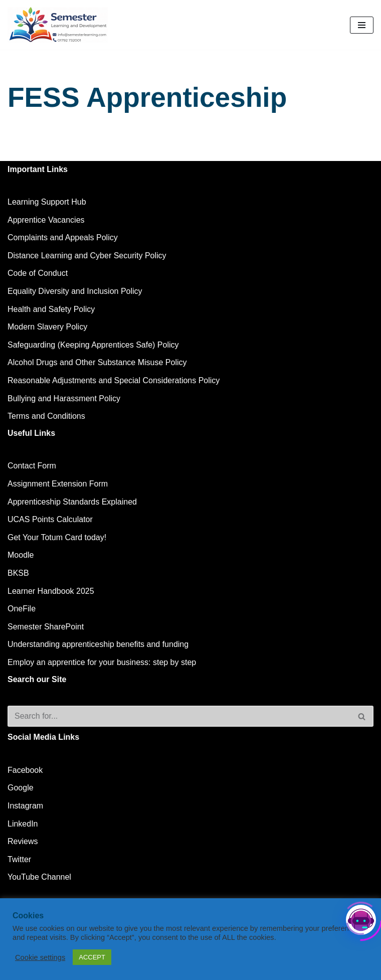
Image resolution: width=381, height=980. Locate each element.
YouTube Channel (39, 877)
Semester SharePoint (46, 627)
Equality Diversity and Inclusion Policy (75, 291)
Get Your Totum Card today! (57, 537)
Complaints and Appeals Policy (63, 237)
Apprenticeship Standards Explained (72, 502)
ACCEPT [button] (92, 957)
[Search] (179, 716)
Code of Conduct (38, 273)
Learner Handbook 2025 (51, 591)
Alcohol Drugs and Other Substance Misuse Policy (97, 362)
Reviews (23, 841)
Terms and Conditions (46, 416)
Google (21, 788)
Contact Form (32, 466)
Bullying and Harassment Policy (64, 398)
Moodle (21, 555)
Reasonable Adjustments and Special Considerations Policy (114, 380)
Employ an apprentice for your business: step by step (102, 662)
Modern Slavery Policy (47, 327)
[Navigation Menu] (362, 25)
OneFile (22, 609)
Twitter (19, 859)
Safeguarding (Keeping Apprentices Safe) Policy (93, 345)
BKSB (18, 573)
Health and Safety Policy (51, 309)
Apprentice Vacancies (46, 220)
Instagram (25, 806)
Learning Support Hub (47, 202)
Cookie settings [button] (40, 957)
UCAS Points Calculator (50, 519)
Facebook (25, 770)
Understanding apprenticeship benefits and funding (98, 644)
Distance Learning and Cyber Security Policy (87, 256)
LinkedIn (23, 824)
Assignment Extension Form (58, 484)
